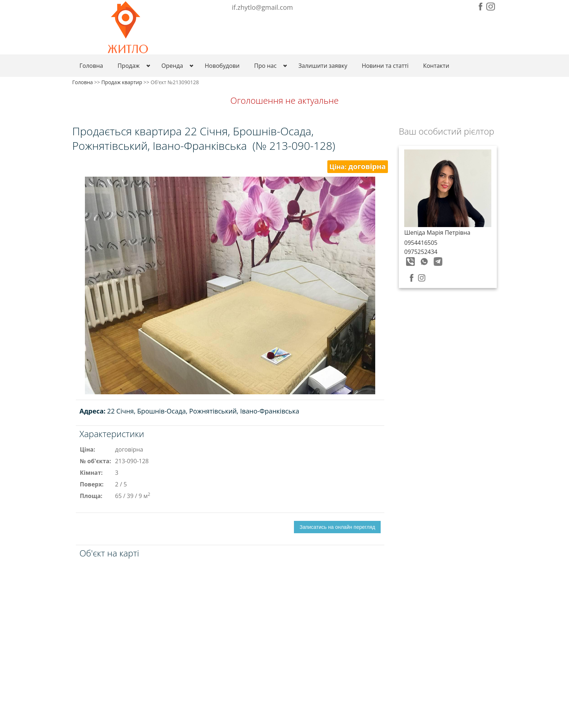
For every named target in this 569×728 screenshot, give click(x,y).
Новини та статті (385, 66)
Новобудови (222, 66)
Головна (91, 66)
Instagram (491, 7)
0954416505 (421, 243)
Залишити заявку (323, 66)
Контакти (436, 66)
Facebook (481, 7)
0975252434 (421, 252)
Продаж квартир (122, 82)
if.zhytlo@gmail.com (262, 7)
